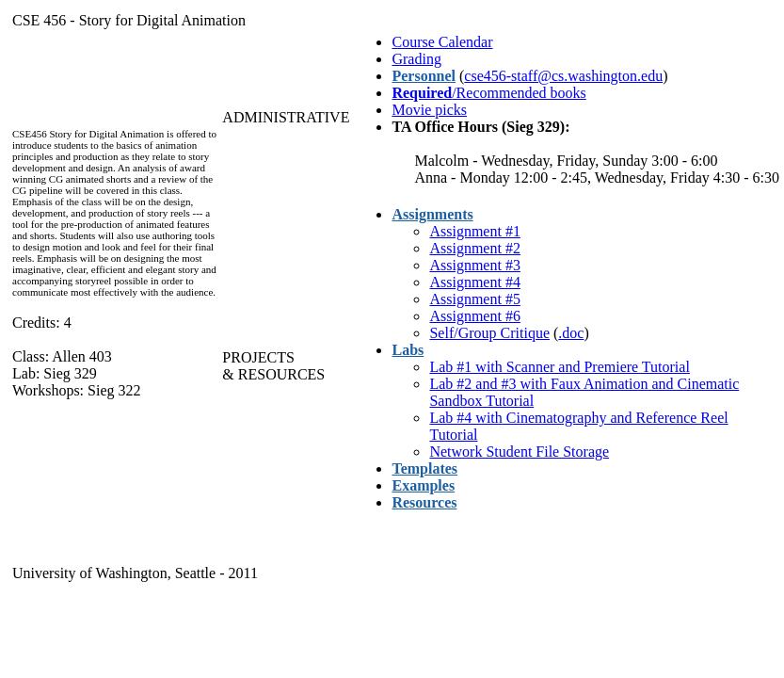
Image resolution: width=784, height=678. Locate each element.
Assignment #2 (474, 248)
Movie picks (429, 110)
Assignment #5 (474, 299)
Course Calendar (442, 42)
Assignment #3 (474, 265)
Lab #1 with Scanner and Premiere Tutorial (559, 367)
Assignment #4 (474, 282)
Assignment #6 (474, 316)
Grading (416, 59)
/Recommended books (488, 93)
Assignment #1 (474, 231)
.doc (571, 333)
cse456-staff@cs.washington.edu (563, 76)
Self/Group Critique (489, 333)
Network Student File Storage (519, 452)
